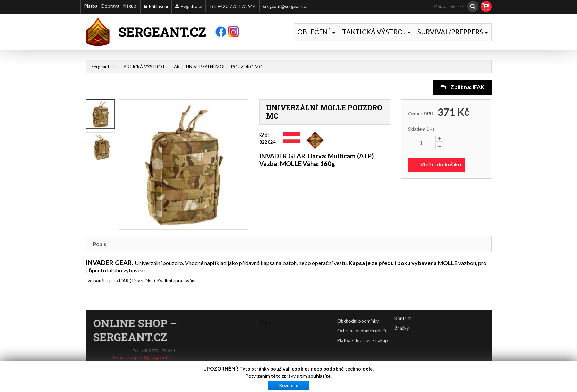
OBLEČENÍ (316, 32)
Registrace (189, 6)
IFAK (175, 67)
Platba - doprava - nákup (385, 340)
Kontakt (403, 312)
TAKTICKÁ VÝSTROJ (376, 32)
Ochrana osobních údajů (384, 331)
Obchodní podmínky (381, 321)
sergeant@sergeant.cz (285, 6)
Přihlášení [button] (156, 6)
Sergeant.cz (103, 67)
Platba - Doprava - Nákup (110, 6)
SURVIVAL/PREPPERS (453, 32)
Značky (402, 322)
